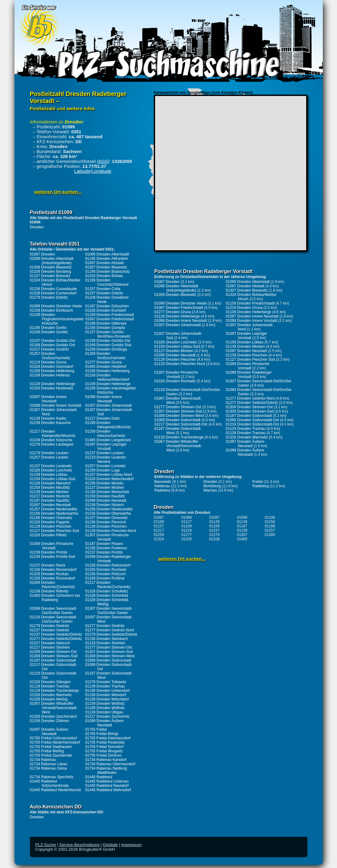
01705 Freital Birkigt (102, 734)
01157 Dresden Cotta (103, 289)
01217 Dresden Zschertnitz (107, 716)
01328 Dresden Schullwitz (107, 591)
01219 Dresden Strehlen (105, 643)
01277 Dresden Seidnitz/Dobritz (56, 639)
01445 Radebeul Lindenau (107, 781)
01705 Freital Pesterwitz (105, 742)
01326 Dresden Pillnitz (48, 535)
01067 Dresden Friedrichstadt (109, 319)
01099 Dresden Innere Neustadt (103, 399)
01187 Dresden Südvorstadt (53, 660)
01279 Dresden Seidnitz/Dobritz (111, 634)
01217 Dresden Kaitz (102, 418)
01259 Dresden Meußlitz (50, 488)
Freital (258, 482)
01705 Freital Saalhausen (51, 747)
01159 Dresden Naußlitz (105, 496)
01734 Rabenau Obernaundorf (110, 764)
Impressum (131, 845)
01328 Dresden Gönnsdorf (52, 367)
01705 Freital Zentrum (103, 755)
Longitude (101, 171)
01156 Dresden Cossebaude (53, 289)
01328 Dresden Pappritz (50, 522)
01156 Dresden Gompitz (105, 328)
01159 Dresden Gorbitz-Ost (108, 341)
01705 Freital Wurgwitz (104, 751)
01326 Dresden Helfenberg (107, 371)
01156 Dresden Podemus (106, 548)
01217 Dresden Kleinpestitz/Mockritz (53, 434)
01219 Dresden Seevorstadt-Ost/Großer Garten (53, 619)
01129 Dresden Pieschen (51, 526)
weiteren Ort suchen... (58, 192)
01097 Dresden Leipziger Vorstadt (106, 446)
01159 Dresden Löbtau (49, 475)
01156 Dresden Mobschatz (107, 492)
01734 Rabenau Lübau (49, 764)
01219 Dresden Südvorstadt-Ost (252, 424)
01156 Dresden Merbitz (104, 483)
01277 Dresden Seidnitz (105, 626)
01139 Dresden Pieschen (106, 526)
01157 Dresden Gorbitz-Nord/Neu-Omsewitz (108, 334)
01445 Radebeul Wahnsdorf (108, 790)
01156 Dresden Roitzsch (105, 574)
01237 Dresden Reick (48, 565)
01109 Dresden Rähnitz (49, 591)
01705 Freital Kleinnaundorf (108, 738)
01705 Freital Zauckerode (51, 755)
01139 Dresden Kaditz (48, 418)
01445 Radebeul (99, 777)
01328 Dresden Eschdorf (106, 310)
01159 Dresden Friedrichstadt (109, 315)
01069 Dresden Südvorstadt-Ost (252, 420)
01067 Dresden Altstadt (104, 263)
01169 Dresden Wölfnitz (105, 708)
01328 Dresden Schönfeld (107, 596)
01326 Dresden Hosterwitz (52, 388)
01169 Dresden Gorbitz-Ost (53, 345)
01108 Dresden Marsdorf (50, 483)
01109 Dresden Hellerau (50, 375)
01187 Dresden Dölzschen (107, 306)
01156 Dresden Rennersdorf (53, 570)
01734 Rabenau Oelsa (48, 768)
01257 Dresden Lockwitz (105, 466)
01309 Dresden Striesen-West (110, 656)
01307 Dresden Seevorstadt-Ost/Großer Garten (109, 611)
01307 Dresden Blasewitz (106, 267)
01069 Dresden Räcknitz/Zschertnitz (53, 585)
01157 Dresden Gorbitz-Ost (53, 341)
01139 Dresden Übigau (104, 712)
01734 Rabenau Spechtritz (52, 777)
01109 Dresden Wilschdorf (107, 699)
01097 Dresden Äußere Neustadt (49, 732)
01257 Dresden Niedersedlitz (54, 509)
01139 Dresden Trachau (105, 686)
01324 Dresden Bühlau (104, 276)
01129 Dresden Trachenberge (54, 691)
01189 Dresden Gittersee (106, 323)
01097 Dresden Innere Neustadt (48, 399)
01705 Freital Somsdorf (104, 747)
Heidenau (162, 486)
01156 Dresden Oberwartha (108, 513)
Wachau (210, 490)
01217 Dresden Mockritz (50, 496)
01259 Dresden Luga (102, 470)
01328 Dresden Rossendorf (53, 578)
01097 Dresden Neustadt (50, 505)
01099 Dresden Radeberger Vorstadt (108, 559)
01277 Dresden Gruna (103, 362)
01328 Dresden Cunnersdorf (53, 293)
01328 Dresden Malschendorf (109, 479)
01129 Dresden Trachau (50, 686)
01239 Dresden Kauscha (50, 423)
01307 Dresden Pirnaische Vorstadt (107, 537)
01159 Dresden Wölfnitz (105, 704)
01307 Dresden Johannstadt (108, 405)
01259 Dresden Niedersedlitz (109, 509)
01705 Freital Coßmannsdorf (53, 738)
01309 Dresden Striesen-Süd (54, 656)
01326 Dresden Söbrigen (50, 682)
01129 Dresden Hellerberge (53, 384)
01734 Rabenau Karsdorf (106, 760)
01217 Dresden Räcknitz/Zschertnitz (108, 585)
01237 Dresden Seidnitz (50, 630)
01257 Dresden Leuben (49, 457)
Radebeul (162, 490)
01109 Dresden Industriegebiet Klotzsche (110, 390)
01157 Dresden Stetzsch (50, 643)
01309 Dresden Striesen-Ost (53, 652)
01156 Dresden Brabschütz (107, 272)
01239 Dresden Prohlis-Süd (53, 557)
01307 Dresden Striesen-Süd (109, 652)
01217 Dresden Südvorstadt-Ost (181, 424)
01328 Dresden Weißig (49, 699)
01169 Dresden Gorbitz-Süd (108, 345)
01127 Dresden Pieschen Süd (54, 531)
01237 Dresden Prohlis (104, 552)
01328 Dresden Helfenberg (52, 371)
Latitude (82, 171)
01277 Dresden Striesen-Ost (109, 647)
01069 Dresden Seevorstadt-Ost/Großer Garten (53, 611)
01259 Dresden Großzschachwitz (105, 356)
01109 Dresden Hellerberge (108, 384)
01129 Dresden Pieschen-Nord (111, 531)
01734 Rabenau (43, 760)
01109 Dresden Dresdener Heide (107, 300)
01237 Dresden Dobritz (104, 293)
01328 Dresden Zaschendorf (53, 716)
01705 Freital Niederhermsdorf (55, 742)
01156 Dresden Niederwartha (54, 513)
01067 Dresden (43, 254)
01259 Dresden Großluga (106, 349)
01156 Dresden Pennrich (106, 522)
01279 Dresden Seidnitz (50, 626)
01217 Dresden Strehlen (50, 647)
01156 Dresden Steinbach (107, 639)
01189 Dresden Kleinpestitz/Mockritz (108, 425)
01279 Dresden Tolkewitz (106, 682)
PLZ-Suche (46, 845)
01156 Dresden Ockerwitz (51, 518)
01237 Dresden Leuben (104, 453)
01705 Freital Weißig (47, 751)
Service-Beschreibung (79, 845)
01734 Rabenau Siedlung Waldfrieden (106, 770)
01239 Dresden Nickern (105, 505)
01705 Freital (96, 729)
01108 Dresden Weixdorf (106, 695)
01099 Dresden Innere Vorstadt (56, 405)
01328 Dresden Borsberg (51, 272)
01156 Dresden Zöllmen (50, 721)
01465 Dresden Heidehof (106, 367)
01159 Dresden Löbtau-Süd (53, 479)
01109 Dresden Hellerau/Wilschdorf (107, 377)
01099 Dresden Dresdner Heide (56, 306)
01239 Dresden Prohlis (49, 552)
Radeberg (261, 486)
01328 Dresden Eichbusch (52, 310)
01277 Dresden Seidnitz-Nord (109, 630)
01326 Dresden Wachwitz (51, 695)
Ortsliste (110, 845)
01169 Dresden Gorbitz (49, 332)
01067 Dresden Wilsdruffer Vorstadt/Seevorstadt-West (54, 708)
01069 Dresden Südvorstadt (108, 660)
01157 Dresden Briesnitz (50, 276)
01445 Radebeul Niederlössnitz (56, 790)
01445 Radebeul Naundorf (107, 786)
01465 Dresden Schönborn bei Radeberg (55, 598)
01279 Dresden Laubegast (52, 444)
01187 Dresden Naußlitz (50, 500)
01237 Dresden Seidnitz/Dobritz (56, 634)
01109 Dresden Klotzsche (51, 440)
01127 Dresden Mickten (105, 488)
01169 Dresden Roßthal (105, 578)
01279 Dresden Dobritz (49, 297)
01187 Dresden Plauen (104, 544)
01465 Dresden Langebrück (108, 440)
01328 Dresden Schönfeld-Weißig (107, 602)
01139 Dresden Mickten (49, 492)
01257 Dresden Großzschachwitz (50, 356)
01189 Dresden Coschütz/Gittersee (107, 282)
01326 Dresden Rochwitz (106, 570)
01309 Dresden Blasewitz (51, 267)
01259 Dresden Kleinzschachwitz (105, 434)
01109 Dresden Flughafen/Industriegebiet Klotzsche (57, 319)
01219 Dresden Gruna (48, 362)
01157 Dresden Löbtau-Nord (109, 475)
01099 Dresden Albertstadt (107, 254)
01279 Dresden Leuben (49, 453)
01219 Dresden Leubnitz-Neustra (106, 459)
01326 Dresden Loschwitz (51, 470)
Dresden (37, 227)
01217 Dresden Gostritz (49, 349)
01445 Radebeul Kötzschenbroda (49, 783)
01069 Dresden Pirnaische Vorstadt (52, 546)
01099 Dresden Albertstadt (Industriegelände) (52, 261)
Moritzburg (212, 486)
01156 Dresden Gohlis (48, 328)
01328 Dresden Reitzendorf (108, 565)
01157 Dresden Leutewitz (51, 466)
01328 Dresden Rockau (49, 574)
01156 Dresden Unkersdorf (107, 691)
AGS (103, 161)
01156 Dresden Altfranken (107, 259)
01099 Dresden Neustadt (106, 500)
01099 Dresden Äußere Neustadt (104, 723)
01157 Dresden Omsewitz (106, 518)
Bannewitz (163, 482)
